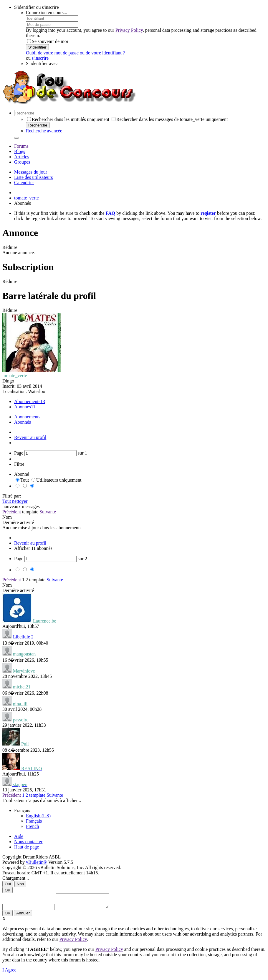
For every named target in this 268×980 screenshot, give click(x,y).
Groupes (22, 162)
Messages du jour (31, 172)
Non (20, 884)
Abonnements (27, 401)
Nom (7, 517)
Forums (21, 146)
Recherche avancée (44, 131)
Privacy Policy (129, 30)
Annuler (23, 916)
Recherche (38, 125)
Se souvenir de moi (48, 41)
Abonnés (23, 407)
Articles (22, 157)
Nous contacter (28, 842)
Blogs (20, 151)
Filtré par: (12, 496)
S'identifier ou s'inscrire (37, 7)
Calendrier (24, 183)
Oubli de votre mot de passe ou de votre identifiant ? (75, 53)
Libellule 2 (23, 637)
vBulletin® (37, 862)
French (32, 826)
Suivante (48, 512)
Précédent (12, 512)
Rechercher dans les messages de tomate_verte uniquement (170, 119)
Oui (8, 884)
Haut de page (27, 847)
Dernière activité (18, 522)
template (30, 512)
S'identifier (37, 47)
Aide (19, 836)
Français (34, 821)
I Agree (9, 972)
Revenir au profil (30, 437)
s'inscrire (40, 58)
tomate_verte (27, 198)
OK (8, 890)
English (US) (38, 816)
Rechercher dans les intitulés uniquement (68, 119)
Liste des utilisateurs (34, 177)
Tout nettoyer (15, 501)
